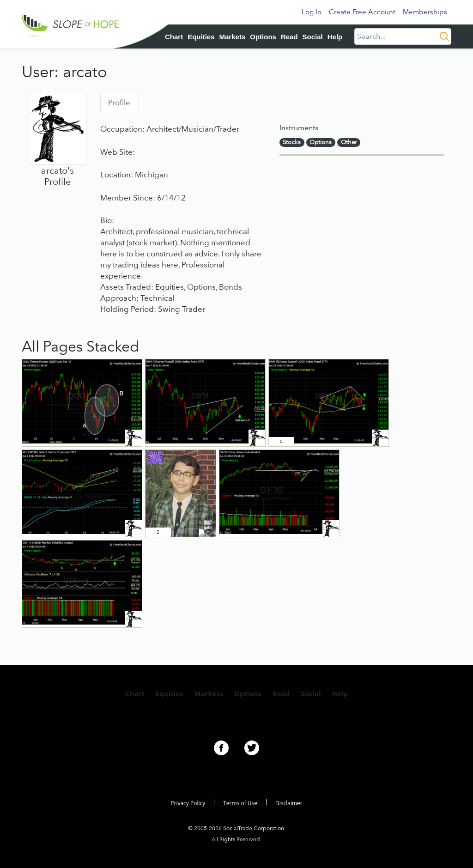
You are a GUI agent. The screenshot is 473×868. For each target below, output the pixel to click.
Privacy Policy (188, 803)
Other (349, 142)
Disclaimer (289, 803)
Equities (201, 37)
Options (263, 37)
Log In (312, 12)
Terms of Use (240, 803)
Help (335, 37)
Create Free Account (362, 12)
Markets (233, 37)
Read (289, 37)
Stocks (292, 142)
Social (313, 37)
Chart (174, 37)
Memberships (425, 12)
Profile (119, 103)
